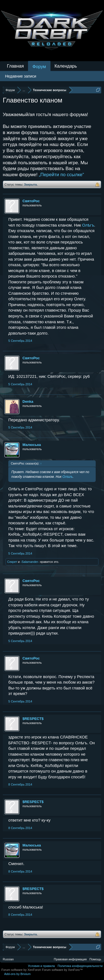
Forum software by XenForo (22, 970)
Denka (28, 402)
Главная (15, 66)
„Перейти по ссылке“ (61, 175)
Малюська (32, 445)
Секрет (12, 562)
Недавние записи (21, 76)
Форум (39, 67)
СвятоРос (31, 201)
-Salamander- (30, 562)
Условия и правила (41, 966)
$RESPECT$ (33, 719)
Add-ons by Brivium (17, 974)
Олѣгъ (88, 225)
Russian (8, 959)
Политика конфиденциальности (80, 966)
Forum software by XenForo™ (62, 970)
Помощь (96, 959)
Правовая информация (70, 959)
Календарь (66, 66)
